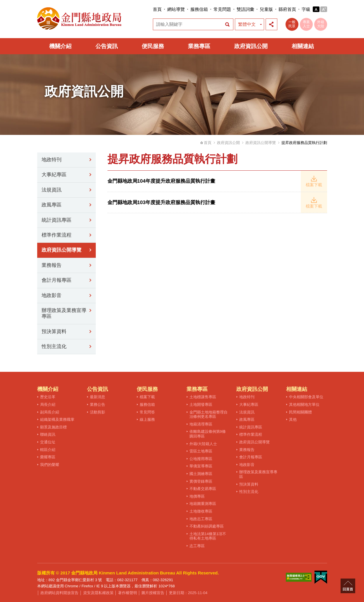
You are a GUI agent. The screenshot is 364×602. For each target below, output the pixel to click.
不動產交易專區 (203, 489)
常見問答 (147, 412)
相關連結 (303, 46)
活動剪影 (98, 412)
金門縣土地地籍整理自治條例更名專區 (209, 414)
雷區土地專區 (201, 451)
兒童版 (266, 9)
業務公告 (98, 405)
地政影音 (52, 295)
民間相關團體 (300, 412)
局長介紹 (48, 405)
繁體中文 (247, 24)
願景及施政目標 (53, 427)
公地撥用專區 (201, 459)
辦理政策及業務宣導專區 (64, 313)
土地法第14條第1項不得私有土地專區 (208, 536)
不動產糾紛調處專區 (207, 526)
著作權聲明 (128, 593)
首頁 (157, 9)
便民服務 (153, 46)
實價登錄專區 (201, 481)
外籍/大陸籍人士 (203, 444)
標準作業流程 (57, 235)
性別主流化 (54, 346)
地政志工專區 (201, 519)
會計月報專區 (57, 280)
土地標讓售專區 (203, 397)
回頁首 (348, 586)
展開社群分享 (271, 24)
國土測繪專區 (201, 474)
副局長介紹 (50, 412)
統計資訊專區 (57, 220)
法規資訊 (52, 190)
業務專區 (199, 46)
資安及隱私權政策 (98, 593)
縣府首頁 (287, 9)
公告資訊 (107, 46)
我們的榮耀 (50, 465)
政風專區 (52, 205)
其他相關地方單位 (304, 405)
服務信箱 (199, 9)
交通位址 (48, 442)
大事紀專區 (54, 175)
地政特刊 (52, 160)
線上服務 (147, 419)
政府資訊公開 (251, 46)
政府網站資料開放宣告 (59, 593)
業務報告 (52, 265)
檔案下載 (147, 397)
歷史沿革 (48, 397)
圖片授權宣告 (153, 593)
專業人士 (306, 24)
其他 (293, 419)
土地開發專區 (201, 405)
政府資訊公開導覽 (261, 143)
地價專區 (197, 496)
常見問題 (222, 9)
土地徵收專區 (201, 511)
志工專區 (197, 546)
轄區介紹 (48, 450)
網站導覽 (176, 9)
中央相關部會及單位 (306, 397)
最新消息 (98, 397)
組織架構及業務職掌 (57, 419)
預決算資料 (54, 331)
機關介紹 (60, 46)
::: (151, 9)
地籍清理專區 (201, 424)
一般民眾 (292, 24)
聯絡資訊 (48, 434)
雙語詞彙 (245, 9)
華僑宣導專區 (201, 466)
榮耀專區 (48, 457)
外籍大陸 (321, 24)
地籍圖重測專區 (203, 504)
